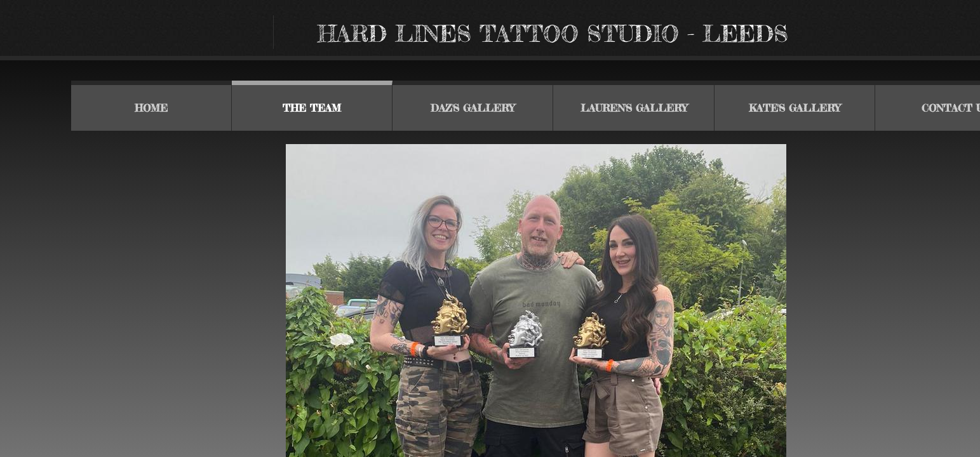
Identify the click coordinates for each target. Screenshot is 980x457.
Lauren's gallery (634, 108)
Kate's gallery (795, 108)
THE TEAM (312, 108)
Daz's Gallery (473, 108)
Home (151, 108)
